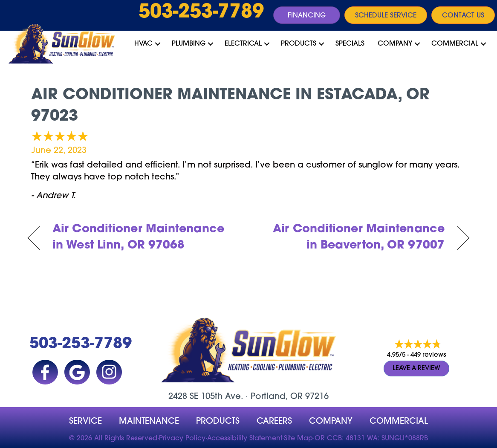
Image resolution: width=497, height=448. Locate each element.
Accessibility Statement (245, 439)
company (331, 422)
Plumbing (189, 44)
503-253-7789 (201, 13)
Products (299, 44)
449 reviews (428, 355)
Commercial (455, 44)
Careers (274, 422)
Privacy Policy (182, 439)
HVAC (143, 44)
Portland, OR (277, 397)
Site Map (298, 439)
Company (395, 44)
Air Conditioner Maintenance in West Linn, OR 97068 (138, 238)
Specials (350, 44)
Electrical (243, 44)
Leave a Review (416, 369)
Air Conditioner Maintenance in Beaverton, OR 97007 (353, 238)
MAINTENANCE (149, 422)
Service (85, 422)
